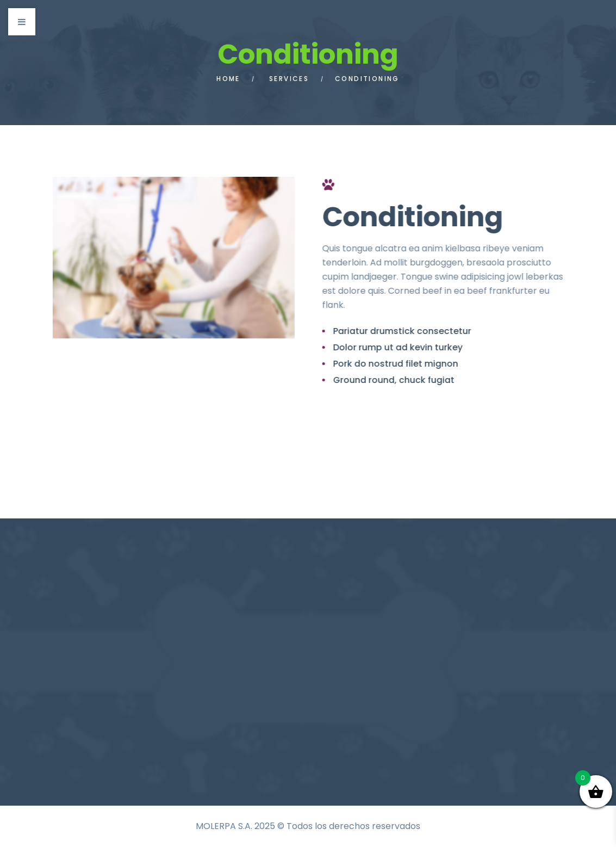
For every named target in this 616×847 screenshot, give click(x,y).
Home (228, 79)
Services (289, 79)
